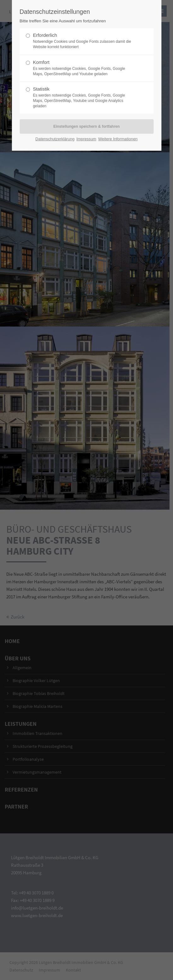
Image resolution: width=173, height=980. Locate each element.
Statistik (84, 97)
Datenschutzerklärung (55, 139)
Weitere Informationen (118, 139)
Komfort (84, 68)
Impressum (86, 139)
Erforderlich (84, 41)
